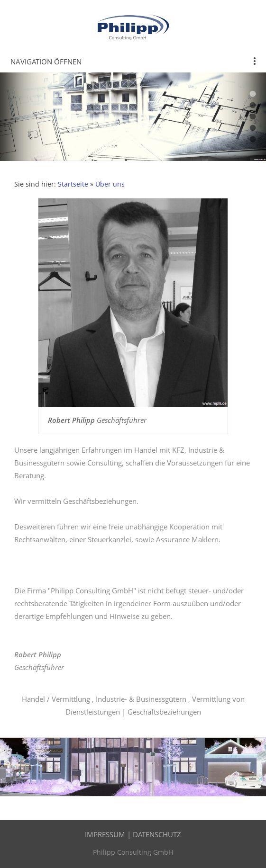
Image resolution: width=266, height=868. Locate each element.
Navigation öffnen (46, 62)
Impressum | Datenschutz (133, 834)
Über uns (110, 184)
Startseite (73, 184)
